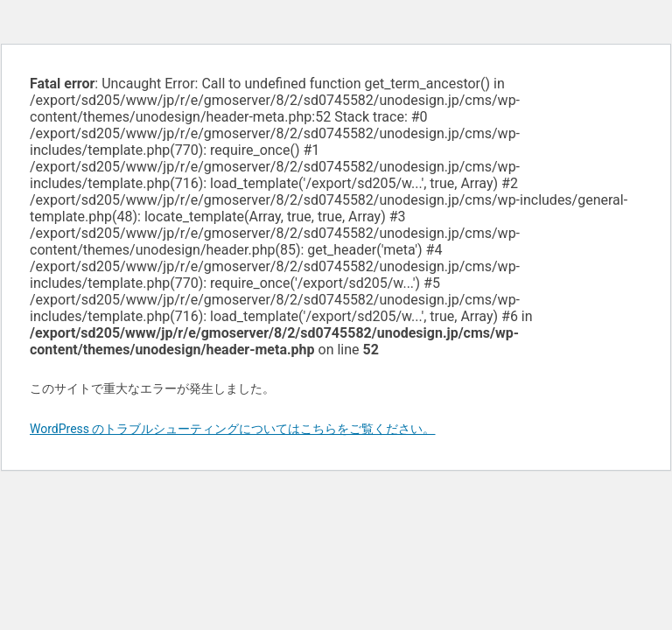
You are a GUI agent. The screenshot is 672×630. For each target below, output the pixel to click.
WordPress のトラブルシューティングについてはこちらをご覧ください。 (233, 429)
